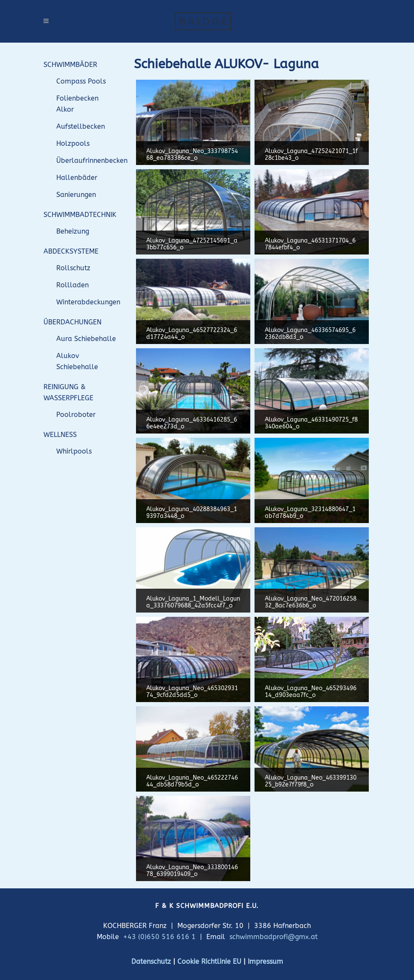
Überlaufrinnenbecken (92, 160)
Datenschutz (151, 961)
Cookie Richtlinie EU (209, 961)
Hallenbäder (77, 178)
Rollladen (72, 285)
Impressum (265, 961)
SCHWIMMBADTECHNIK (80, 215)
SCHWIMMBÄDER (70, 65)
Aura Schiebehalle (86, 339)
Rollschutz (73, 268)
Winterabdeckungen (88, 302)
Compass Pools (81, 81)
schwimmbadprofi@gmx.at (274, 937)
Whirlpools (74, 451)
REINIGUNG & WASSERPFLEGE (68, 392)
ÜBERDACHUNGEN (72, 322)
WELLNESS (60, 435)
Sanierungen (76, 195)
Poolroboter (76, 415)
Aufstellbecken (81, 126)
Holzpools (73, 143)
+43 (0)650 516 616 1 (159, 937)
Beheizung (73, 231)
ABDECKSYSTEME (71, 251)
